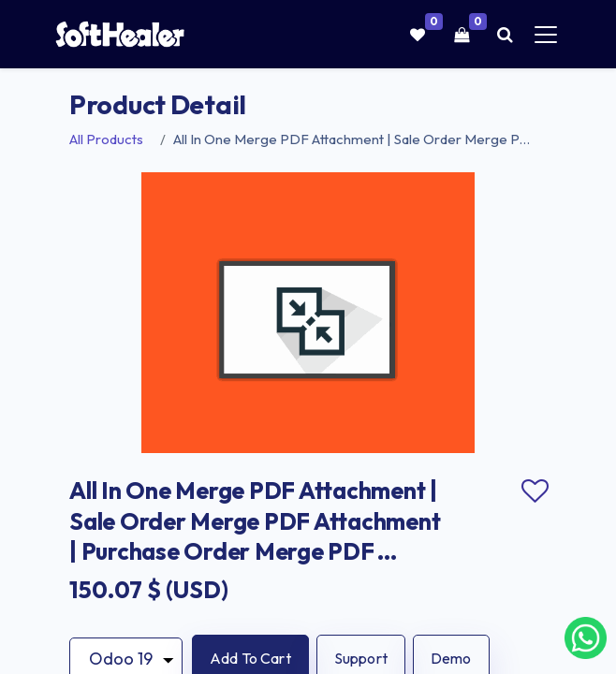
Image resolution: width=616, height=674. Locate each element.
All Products (106, 139)
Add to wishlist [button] (535, 491)
